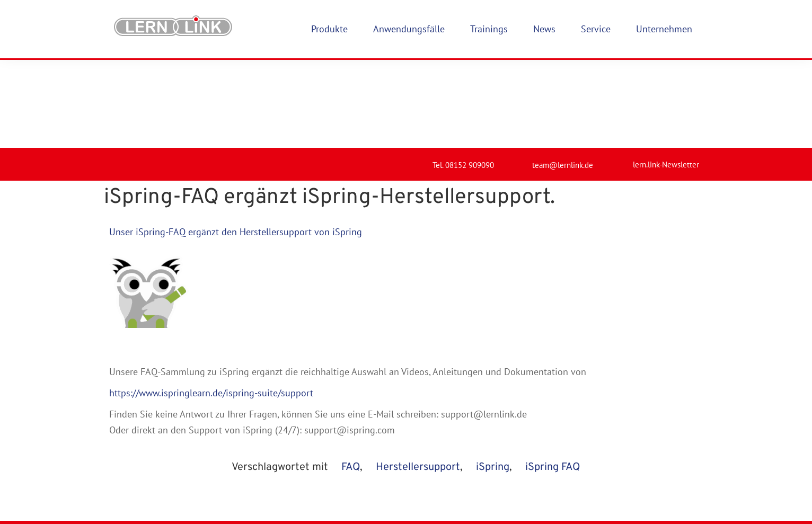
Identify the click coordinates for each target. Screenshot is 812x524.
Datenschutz (412, 493)
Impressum (410, 463)
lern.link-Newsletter (666, 77)
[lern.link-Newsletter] (620, 72)
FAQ (351, 379)
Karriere (302, 493)
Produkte (304, 463)
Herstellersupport (418, 379)
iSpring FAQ (553, 379)
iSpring (493, 379)
